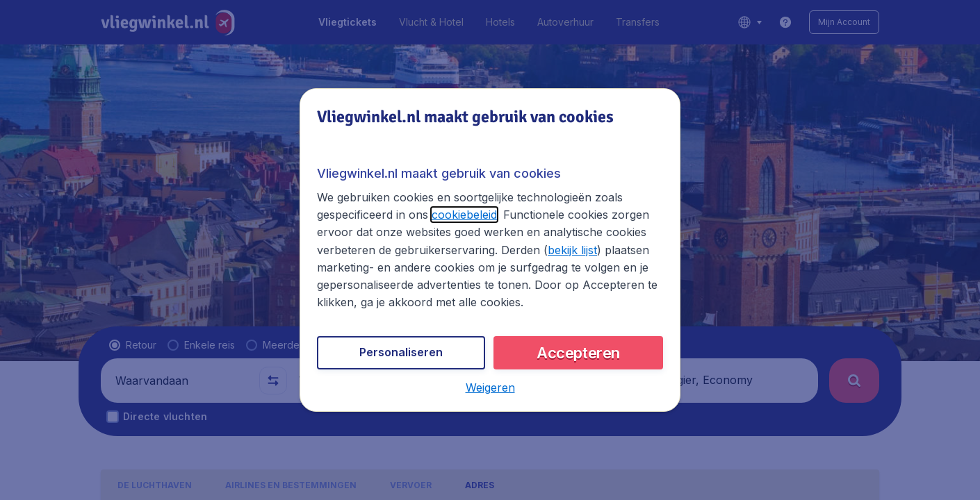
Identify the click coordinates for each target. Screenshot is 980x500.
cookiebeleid (464, 215)
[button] (490, 387)
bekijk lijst (572, 250)
